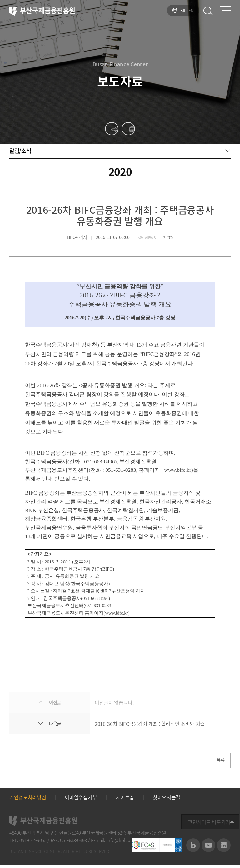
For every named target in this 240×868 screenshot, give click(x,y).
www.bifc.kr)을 (181, 471)
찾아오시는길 (167, 800)
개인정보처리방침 (28, 800)
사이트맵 (125, 800)
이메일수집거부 (81, 800)
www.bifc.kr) (117, 614)
